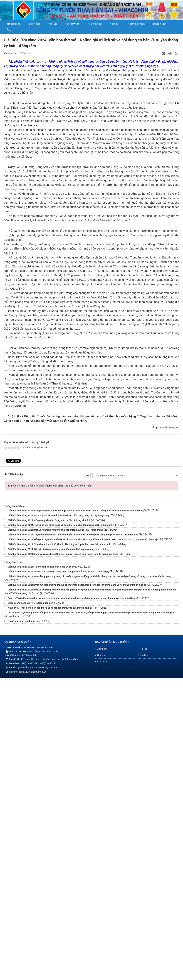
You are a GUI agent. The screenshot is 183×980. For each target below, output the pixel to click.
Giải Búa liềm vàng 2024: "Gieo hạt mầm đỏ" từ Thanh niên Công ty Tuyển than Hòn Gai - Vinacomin (59, 846)
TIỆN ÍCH (115, 24)
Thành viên (102, 957)
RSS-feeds (102, 964)
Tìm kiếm (144, 957)
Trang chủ (13, 24)
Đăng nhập (160, 24)
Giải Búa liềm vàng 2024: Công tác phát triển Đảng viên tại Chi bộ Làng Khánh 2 (49, 822)
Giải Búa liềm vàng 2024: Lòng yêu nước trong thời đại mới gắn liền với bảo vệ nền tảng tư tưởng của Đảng (63, 856)
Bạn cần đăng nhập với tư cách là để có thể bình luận (50, 788)
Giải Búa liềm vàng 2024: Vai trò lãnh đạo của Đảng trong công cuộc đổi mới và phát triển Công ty (58, 874)
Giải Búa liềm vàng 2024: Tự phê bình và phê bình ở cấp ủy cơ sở (41, 869)
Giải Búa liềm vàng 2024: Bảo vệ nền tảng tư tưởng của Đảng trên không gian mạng (51, 851)
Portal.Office (136, 24)
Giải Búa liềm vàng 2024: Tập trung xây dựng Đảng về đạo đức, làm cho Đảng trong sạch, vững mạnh (60, 827)
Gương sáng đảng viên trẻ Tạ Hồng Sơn (28, 905)
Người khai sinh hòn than (21, 923)
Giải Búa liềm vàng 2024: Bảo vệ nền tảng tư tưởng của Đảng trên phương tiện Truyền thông (55, 832)
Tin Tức (52, 24)
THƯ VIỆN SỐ (95, 24)
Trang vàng (72, 24)
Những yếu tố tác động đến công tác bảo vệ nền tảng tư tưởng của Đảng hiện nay (50, 910)
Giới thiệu (34, 24)
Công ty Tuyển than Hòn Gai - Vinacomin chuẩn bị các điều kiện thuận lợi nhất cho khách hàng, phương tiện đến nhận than (71, 900)
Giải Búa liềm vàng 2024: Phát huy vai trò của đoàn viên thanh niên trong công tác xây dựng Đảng (58, 818)
